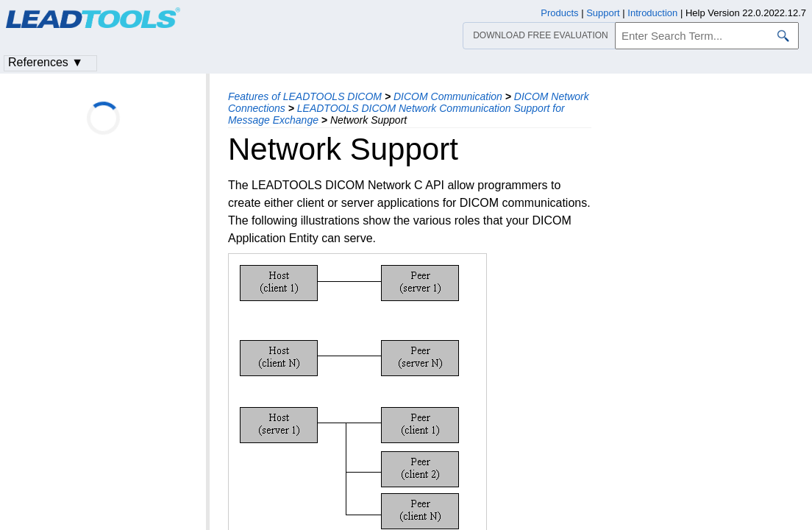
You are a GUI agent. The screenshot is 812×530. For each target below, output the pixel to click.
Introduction (652, 13)
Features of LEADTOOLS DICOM (305, 96)
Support (603, 13)
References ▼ (46, 62)
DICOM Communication (448, 96)
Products (559, 13)
